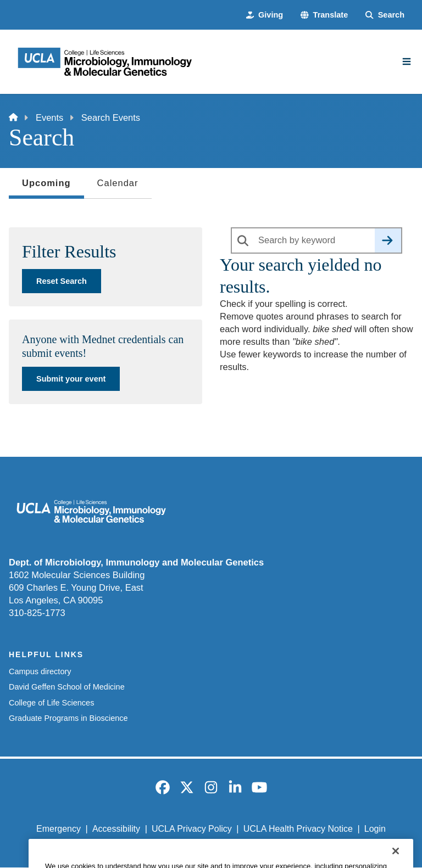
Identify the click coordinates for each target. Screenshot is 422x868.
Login (375, 829)
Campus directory (40, 671)
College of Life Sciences (51, 703)
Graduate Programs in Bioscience (68, 718)
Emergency (59, 829)
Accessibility (116, 829)
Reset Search (62, 281)
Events (49, 117)
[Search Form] (385, 15)
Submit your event (71, 379)
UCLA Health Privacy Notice (298, 829)
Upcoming (46, 186)
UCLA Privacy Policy (192, 829)
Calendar (118, 183)
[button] (324, 15)
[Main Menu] (407, 61)
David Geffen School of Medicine (67, 687)
